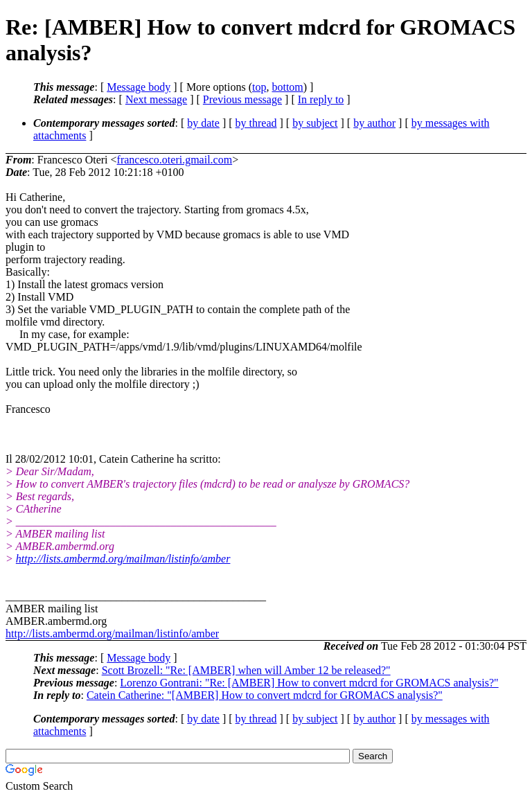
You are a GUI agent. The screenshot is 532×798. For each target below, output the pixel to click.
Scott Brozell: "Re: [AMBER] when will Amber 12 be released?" (246, 670)
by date (203, 123)
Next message (156, 99)
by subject (315, 123)
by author (374, 123)
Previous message (242, 99)
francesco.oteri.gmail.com (175, 160)
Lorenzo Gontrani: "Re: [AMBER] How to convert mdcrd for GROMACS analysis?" (309, 683)
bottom (287, 87)
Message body (139, 87)
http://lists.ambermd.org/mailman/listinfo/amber (123, 559)
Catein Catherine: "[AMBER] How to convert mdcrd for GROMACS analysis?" (265, 695)
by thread (256, 123)
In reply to (321, 99)
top (259, 87)
